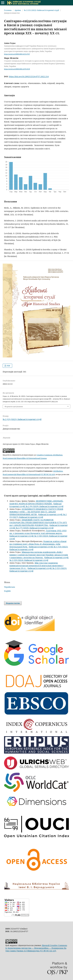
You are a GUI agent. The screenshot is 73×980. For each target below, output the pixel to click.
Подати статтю (13, 603)
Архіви (18, 10)
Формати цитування (14, 406)
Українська (10, 587)
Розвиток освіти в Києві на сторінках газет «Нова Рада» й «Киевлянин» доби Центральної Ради (38, 544)
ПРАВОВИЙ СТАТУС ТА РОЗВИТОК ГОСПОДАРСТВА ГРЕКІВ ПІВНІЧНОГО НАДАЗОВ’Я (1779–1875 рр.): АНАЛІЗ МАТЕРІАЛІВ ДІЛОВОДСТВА (38, 522)
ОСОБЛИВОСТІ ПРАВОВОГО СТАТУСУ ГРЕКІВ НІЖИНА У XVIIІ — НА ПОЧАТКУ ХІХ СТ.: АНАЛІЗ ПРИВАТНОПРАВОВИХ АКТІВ (36, 512)
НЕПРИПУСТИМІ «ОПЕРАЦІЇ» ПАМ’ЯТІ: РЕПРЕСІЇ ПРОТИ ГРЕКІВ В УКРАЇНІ (36, 502)
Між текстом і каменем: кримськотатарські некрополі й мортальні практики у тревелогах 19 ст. (36, 566)
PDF (8, 366)
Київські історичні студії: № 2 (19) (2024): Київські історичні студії (39, 559)
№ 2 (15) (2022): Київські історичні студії (41, 10)
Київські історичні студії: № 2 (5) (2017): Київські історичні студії (38, 516)
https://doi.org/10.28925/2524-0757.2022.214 (29, 76)
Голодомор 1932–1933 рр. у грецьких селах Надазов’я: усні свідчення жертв (38, 532)
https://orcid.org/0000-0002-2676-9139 (17, 69)
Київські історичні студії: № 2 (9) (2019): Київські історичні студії (36, 505)
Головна (8, 10)
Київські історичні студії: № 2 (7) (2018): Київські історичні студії (38, 527)
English (7, 591)
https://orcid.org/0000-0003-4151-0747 (17, 54)
